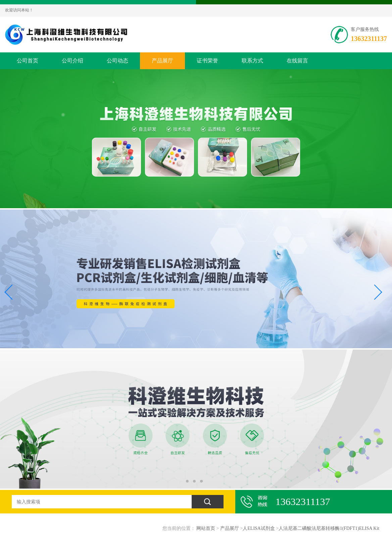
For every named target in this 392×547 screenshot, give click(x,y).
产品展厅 (162, 61)
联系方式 (252, 61)
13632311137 (369, 39)
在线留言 (297, 61)
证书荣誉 (207, 61)
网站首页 (206, 528)
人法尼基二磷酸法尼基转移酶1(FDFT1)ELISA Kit (329, 528)
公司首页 (28, 61)
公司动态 (117, 61)
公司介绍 (72, 61)
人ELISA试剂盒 (259, 528)
